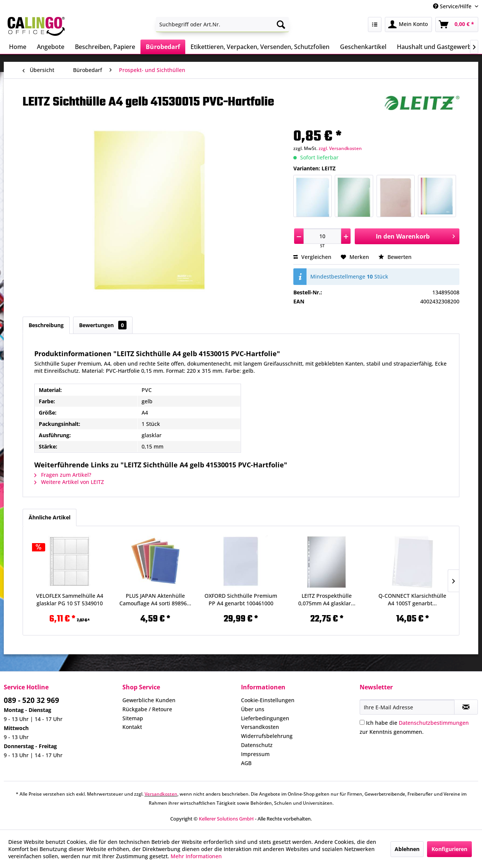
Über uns (253, 709)
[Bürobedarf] (163, 47)
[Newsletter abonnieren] (466, 707)
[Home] (18, 47)
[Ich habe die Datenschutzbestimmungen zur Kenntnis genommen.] (362, 722)
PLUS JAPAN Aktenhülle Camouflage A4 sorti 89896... (155, 599)
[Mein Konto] (408, 24)
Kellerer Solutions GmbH (226, 819)
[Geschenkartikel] (363, 47)
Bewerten (395, 257)
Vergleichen (312, 257)
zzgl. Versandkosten (340, 148)
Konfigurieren (449, 849)
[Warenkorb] (457, 24)
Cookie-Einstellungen (268, 700)
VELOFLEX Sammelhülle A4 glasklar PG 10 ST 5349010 (70, 599)
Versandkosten (260, 727)
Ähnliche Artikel (50, 517)
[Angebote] (51, 47)
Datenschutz (257, 745)
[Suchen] (281, 24)
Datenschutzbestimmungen (434, 723)
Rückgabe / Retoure (147, 709)
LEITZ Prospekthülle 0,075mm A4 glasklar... (327, 599)
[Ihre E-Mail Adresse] (407, 707)
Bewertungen (103, 325)
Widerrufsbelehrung (267, 736)
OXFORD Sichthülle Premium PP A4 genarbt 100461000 (241, 599)
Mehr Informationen (196, 856)
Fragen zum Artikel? (63, 475)
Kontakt (132, 727)
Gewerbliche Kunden (149, 700)
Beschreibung (46, 325)
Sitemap (133, 718)
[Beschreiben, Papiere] (105, 47)
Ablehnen (407, 849)
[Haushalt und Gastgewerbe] (436, 47)
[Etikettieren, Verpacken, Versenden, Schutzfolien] (260, 47)
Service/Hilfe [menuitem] (453, 6)
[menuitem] (222, 24)
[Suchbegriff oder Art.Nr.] (222, 24)
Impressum (255, 754)
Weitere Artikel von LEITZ (69, 482)
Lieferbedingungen (265, 718)
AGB (246, 763)
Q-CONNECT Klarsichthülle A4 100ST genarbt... (412, 599)
